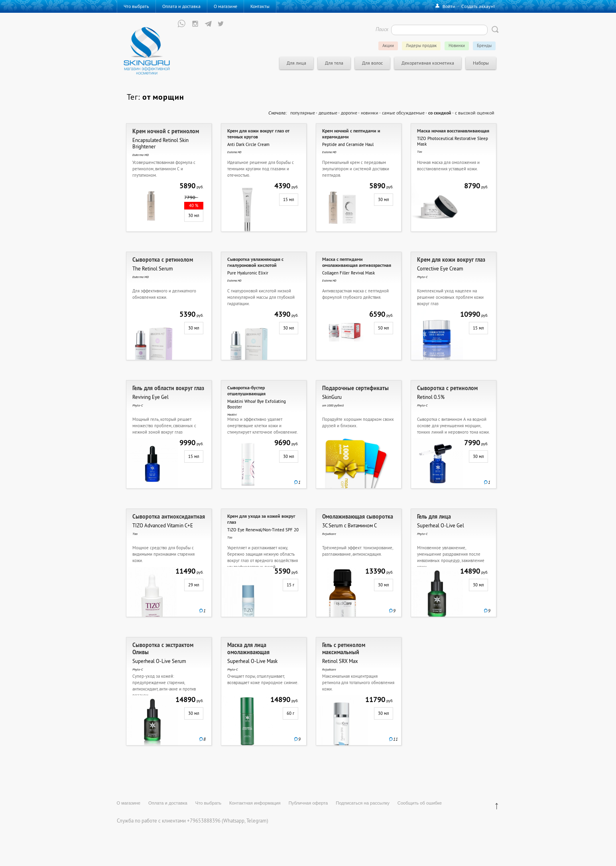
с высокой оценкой (475, 113)
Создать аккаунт (478, 6)
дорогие (349, 113)
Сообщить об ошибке (420, 803)
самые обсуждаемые (403, 113)
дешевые (328, 113)
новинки (370, 113)
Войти (449, 6)
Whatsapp (234, 821)
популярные (303, 113)
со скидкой (440, 113)
